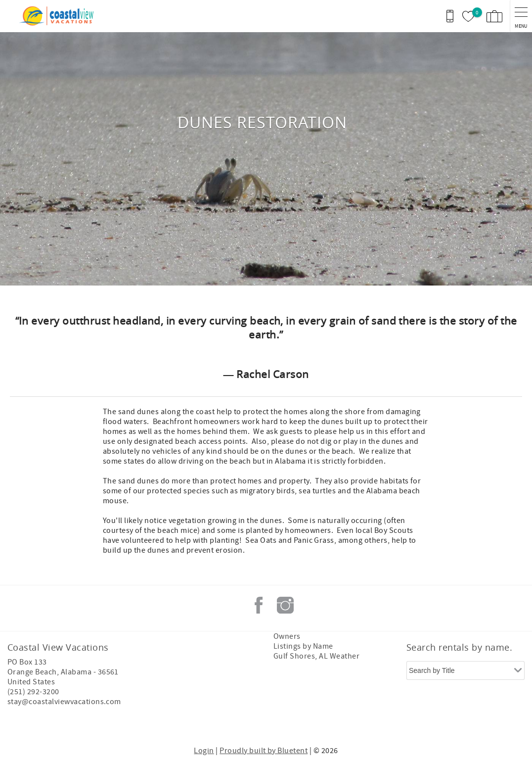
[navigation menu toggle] (521, 16)
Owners (287, 636)
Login (204, 751)
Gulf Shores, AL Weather (316, 656)
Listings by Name (303, 646)
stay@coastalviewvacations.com (64, 702)
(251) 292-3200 (33, 692)
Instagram (285, 605)
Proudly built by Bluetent (264, 751)
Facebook (259, 605)
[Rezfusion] (92, 722)
